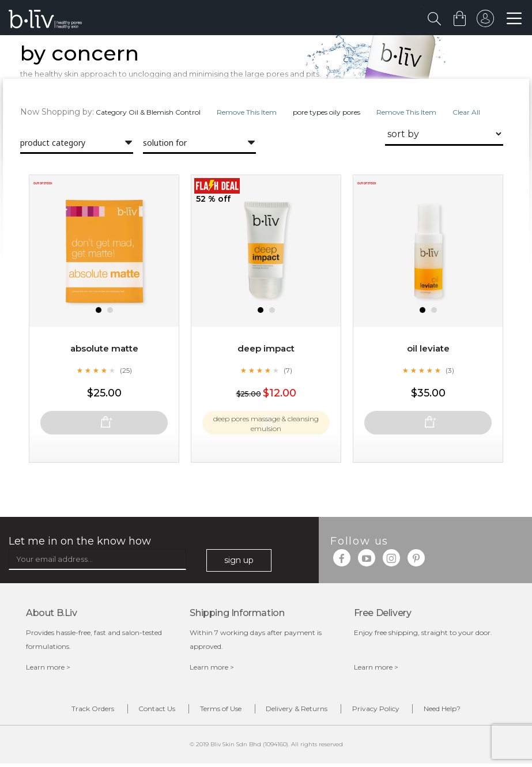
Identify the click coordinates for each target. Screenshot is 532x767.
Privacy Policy (394, 711)
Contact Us (139, 711)
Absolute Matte (104, 371)
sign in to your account (484, 21)
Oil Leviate (428, 371)
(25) (126, 393)
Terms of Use (215, 711)
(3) (450, 393)
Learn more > (48, 669)
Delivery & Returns (303, 711)
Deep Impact (266, 371)
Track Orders (63, 711)
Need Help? (472, 711)
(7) (288, 393)
